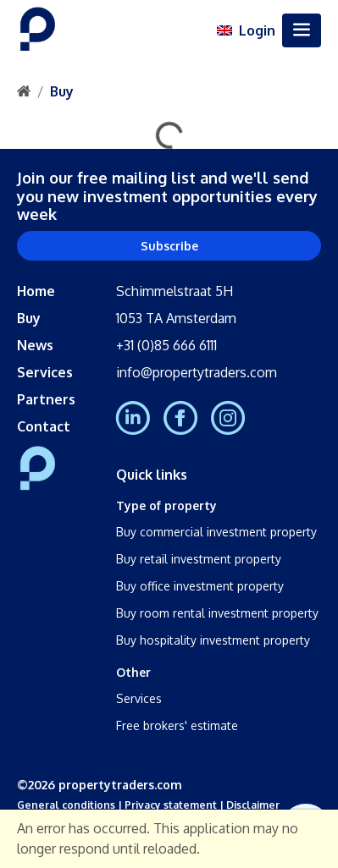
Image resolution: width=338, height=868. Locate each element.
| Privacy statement (166, 805)
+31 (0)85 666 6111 (166, 345)
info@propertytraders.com (197, 372)
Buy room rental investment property (217, 613)
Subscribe (169, 246)
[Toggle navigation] (302, 30)
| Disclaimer (248, 805)
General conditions (66, 805)
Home (36, 291)
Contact (44, 426)
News (35, 345)
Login (257, 30)
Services (45, 372)
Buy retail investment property (199, 559)
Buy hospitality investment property (213, 640)
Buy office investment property (200, 586)
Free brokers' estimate (177, 725)
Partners (46, 399)
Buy (62, 91)
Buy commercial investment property (216, 532)
